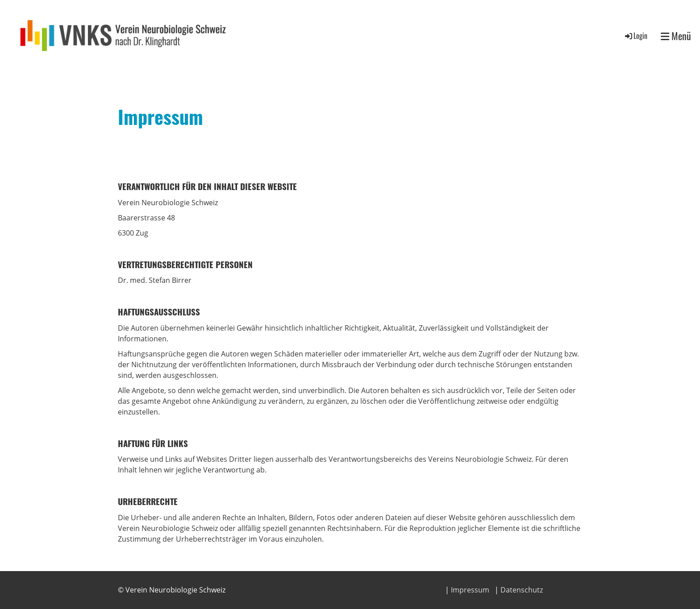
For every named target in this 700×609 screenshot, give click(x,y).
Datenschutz (522, 590)
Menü (676, 36)
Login (635, 36)
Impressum (470, 590)
